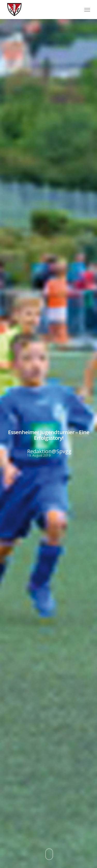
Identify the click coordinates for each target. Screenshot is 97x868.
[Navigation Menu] (87, 10)
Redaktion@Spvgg (49, 452)
